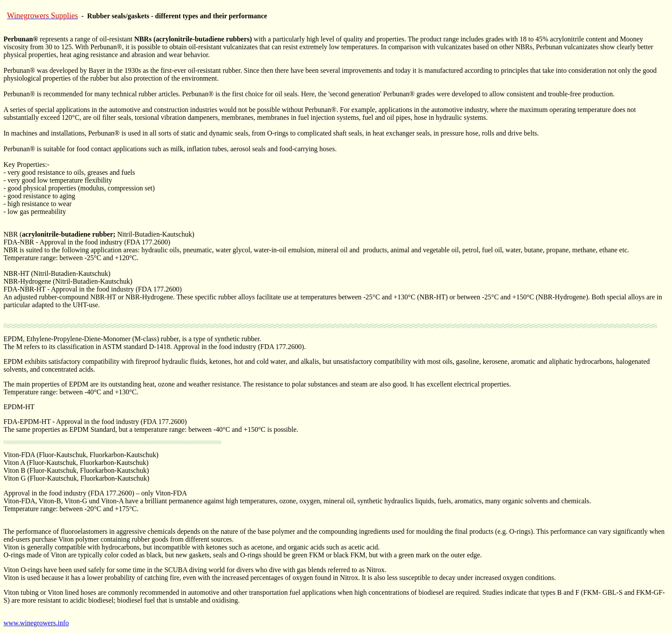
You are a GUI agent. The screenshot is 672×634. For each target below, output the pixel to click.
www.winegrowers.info (36, 623)
